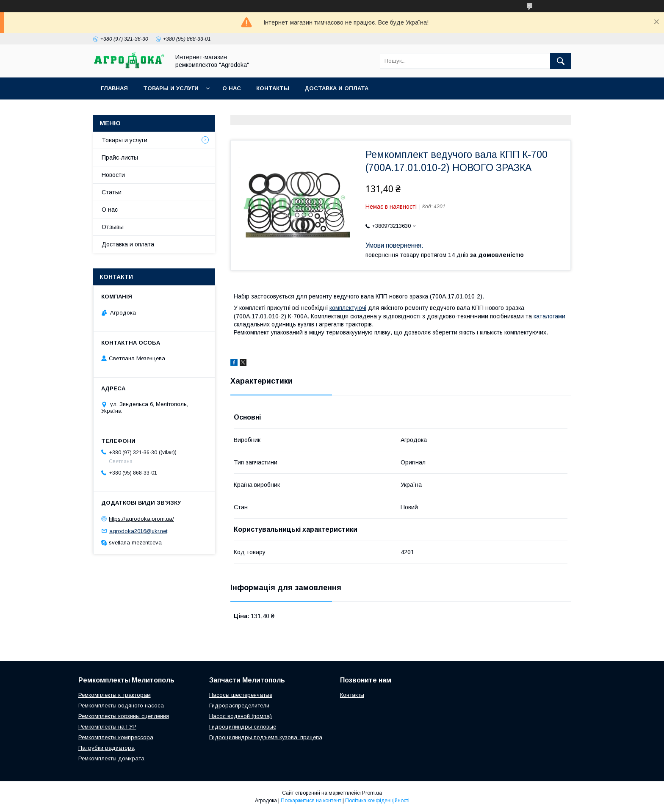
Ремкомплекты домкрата (111, 758)
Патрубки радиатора (107, 748)
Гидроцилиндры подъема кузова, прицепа (266, 737)
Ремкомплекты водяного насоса (121, 706)
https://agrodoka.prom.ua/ (141, 519)
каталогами (549, 316)
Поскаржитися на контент (311, 801)
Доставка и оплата (336, 88)
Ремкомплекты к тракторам (115, 695)
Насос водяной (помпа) (241, 716)
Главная (114, 88)
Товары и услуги (171, 88)
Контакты (273, 88)
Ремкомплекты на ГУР (107, 727)
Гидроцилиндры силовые (243, 727)
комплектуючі (348, 308)
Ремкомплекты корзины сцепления (124, 716)
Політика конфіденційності (377, 801)
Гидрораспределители (239, 706)
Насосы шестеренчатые (241, 695)
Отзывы (113, 227)
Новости (113, 175)
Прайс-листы (120, 157)
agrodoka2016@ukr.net (138, 531)
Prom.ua (372, 793)
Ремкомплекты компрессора (116, 737)
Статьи (112, 192)
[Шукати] (561, 61)
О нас (232, 88)
